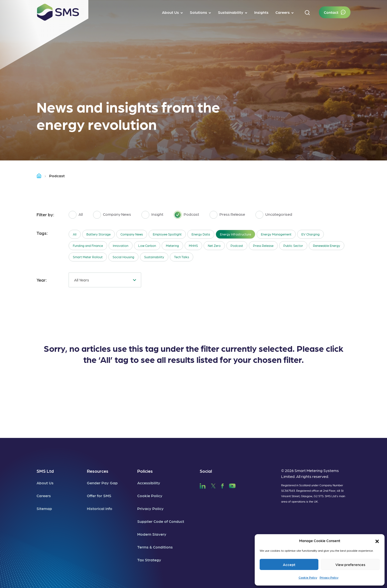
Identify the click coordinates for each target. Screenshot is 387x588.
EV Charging (310, 234)
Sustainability (154, 257)
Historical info (100, 508)
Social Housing (123, 257)
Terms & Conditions (155, 547)
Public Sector (293, 245)
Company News (132, 234)
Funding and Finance (88, 245)
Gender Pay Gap (102, 483)
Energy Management (276, 234)
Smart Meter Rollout (88, 257)
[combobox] (105, 280)
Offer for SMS (99, 496)
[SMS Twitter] (213, 485)
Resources (98, 471)
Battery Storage (98, 234)
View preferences (350, 565)
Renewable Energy (327, 245)
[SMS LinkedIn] (203, 485)
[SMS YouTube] (232, 485)
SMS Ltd (45, 471)
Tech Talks (182, 257)
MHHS (193, 245)
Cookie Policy (308, 577)
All (75, 234)
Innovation (121, 245)
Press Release (263, 245)
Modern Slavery (152, 534)
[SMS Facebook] (222, 485)
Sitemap (44, 508)
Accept (289, 565)
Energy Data (201, 234)
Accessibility (149, 483)
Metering (172, 245)
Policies (145, 471)
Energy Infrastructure (235, 234)
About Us (45, 483)
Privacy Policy (329, 577)
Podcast (237, 245)
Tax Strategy (149, 560)
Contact (331, 12)
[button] (377, 541)
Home (41, 176)
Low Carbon (147, 245)
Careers (44, 496)
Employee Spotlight (167, 234)
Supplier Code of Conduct (161, 521)
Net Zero (214, 245)
